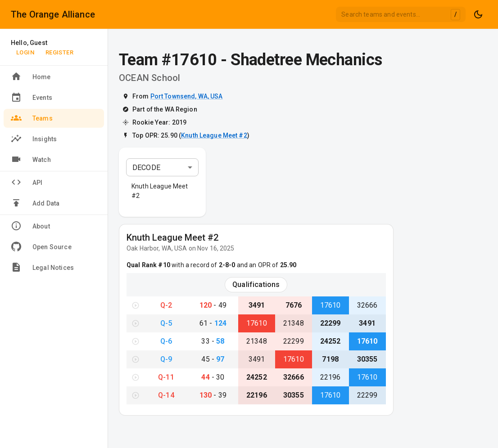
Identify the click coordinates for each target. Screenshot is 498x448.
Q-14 (166, 395)
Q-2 (166, 305)
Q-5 (166, 323)
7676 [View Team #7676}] (294, 305)
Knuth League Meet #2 (214, 135)
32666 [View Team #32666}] (367, 305)
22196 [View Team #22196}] (330, 377)
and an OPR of (266, 265)
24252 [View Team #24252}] (330, 341)
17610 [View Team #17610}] (330, 305)
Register (59, 52)
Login (25, 52)
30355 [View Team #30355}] (367, 359)
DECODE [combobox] (146, 168)
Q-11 (166, 377)
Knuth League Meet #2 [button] (160, 191)
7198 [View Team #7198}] (330, 359)
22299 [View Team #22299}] (330, 323)
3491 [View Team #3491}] (257, 305)
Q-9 (166, 359)
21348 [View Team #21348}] (294, 323)
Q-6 (166, 341)
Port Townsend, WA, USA (187, 96)
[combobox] (401, 14)
